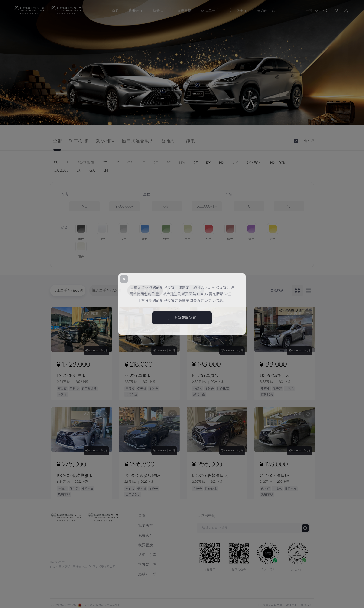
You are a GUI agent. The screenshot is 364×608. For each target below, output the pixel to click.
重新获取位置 (182, 318)
